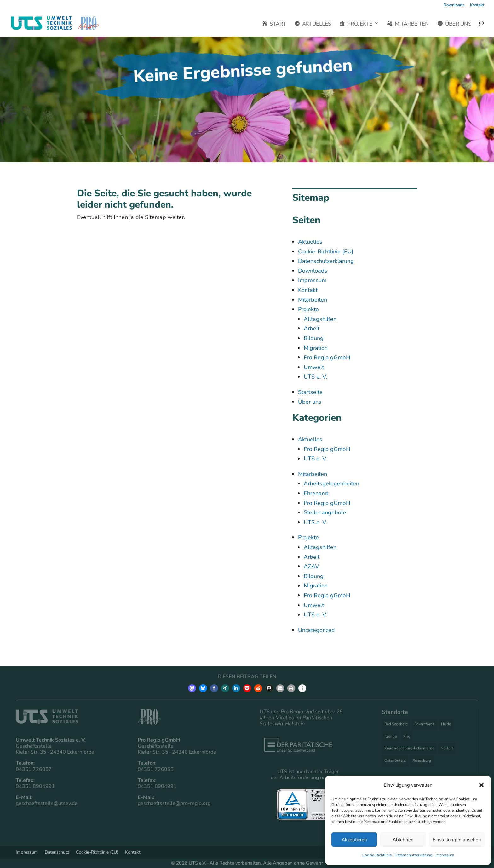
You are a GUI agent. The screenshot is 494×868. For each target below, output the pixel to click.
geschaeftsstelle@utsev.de (47, 803)
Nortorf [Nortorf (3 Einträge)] (447, 748)
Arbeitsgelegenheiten (331, 483)
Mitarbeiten (408, 24)
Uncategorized (316, 630)
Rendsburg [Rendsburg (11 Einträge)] (422, 761)
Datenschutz (57, 852)
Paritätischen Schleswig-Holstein (296, 721)
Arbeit (312, 328)
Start (274, 24)
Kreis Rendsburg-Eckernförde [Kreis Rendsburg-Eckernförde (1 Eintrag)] (409, 748)
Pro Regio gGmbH (327, 357)
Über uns (454, 24)
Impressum (445, 855)
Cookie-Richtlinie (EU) (326, 252)
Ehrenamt (316, 493)
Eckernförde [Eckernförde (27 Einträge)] (424, 724)
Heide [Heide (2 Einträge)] (446, 724)
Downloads (454, 6)
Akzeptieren (354, 840)
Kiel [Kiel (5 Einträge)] (407, 736)
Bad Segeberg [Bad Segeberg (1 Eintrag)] (396, 724)
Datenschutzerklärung (414, 855)
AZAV (311, 566)
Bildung (314, 338)
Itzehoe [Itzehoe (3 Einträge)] (391, 736)
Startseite (310, 392)
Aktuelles (313, 24)
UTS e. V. (315, 377)
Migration (316, 348)
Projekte (356, 24)
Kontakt (477, 6)
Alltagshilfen (320, 319)
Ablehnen (403, 840)
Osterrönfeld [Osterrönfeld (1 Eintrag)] (395, 761)
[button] (481, 785)
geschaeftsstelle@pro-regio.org (174, 803)
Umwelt (314, 367)
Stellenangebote (325, 512)
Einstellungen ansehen (457, 840)
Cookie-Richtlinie (377, 855)
